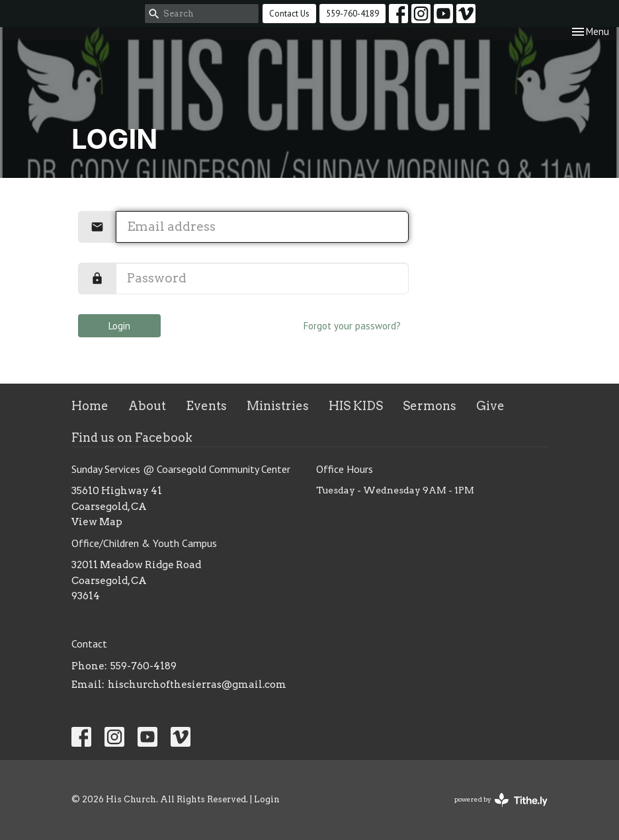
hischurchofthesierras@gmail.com (197, 685)
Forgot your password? (352, 326)
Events (206, 406)
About (147, 406)
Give (490, 406)
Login (119, 326)
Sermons (430, 406)
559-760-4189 (352, 14)
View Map (97, 522)
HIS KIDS (356, 406)
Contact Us (289, 14)
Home (90, 406)
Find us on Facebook (132, 438)
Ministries (278, 406)
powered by (501, 800)
